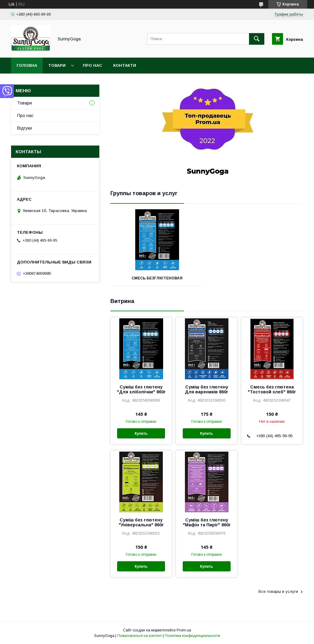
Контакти (125, 65)
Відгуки (25, 128)
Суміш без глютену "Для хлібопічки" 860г (141, 389)
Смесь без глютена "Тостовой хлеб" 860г (272, 389)
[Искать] (257, 39)
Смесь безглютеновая (157, 278)
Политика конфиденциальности (192, 636)
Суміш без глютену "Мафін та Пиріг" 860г (207, 522)
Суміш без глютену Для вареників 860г (207, 389)
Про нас (92, 65)
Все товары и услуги (278, 591)
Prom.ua (184, 630)
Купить (141, 434)
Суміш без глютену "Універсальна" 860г (141, 522)
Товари (57, 65)
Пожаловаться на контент (140, 636)
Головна (27, 65)
